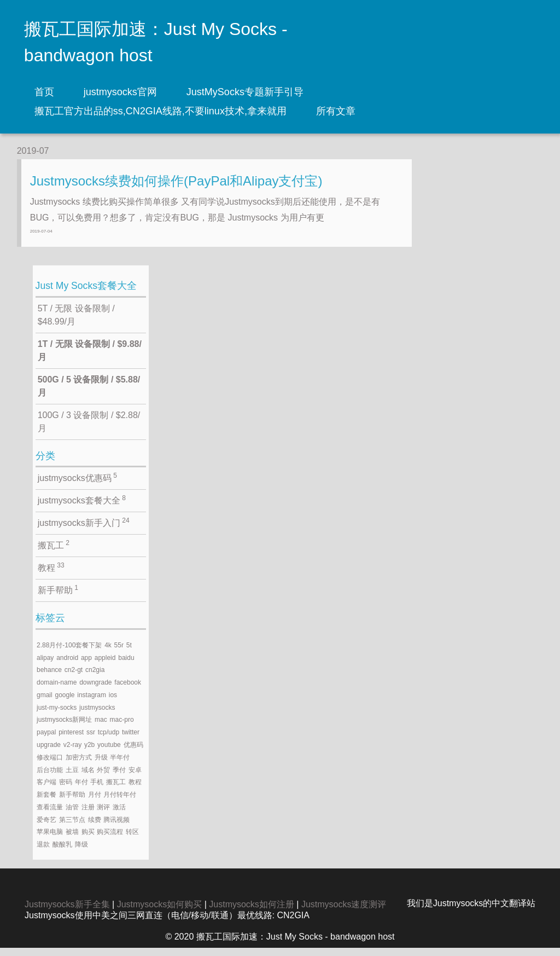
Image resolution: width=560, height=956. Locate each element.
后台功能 (50, 778)
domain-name (57, 690)
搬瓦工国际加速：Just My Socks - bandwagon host (156, 42)
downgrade (95, 690)
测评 (103, 815)
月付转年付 (120, 802)
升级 (101, 765)
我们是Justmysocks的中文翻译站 (471, 911)
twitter (131, 740)
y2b (89, 752)
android (67, 665)
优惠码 (133, 752)
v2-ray (72, 752)
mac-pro (122, 728)
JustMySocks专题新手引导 (245, 92)
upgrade (49, 752)
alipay (45, 665)
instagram (92, 703)
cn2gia (95, 678)
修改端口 (50, 765)
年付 (81, 790)
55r (119, 653)
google (65, 703)
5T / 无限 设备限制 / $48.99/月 (76, 323)
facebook (128, 690)
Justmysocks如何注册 (252, 912)
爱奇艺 (46, 827)
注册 (88, 815)
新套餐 (46, 802)
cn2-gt (74, 678)
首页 (44, 92)
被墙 (72, 840)
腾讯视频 (116, 827)
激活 (119, 815)
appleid (105, 665)
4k (108, 653)
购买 (88, 840)
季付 (119, 778)
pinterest (71, 740)
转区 (132, 840)
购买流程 (110, 840)
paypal (46, 740)
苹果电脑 (50, 840)
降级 (81, 853)
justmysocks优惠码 (77, 485)
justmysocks (97, 715)
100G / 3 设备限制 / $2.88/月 (89, 429)
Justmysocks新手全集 (67, 912)
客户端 (46, 790)
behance (49, 678)
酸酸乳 (62, 853)
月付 (95, 802)
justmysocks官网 (120, 92)
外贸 (103, 778)
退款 (43, 853)
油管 (72, 815)
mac (101, 728)
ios (113, 703)
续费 (95, 827)
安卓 (135, 778)
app (86, 665)
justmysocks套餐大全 (82, 508)
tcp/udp (109, 740)
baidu (126, 665)
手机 (97, 790)
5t (129, 653)
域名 (88, 778)
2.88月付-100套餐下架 (69, 653)
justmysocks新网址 (64, 728)
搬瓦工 (54, 553)
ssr (91, 740)
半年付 (120, 765)
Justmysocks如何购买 (160, 912)
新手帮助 (58, 598)
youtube (109, 752)
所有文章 (336, 111)
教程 (51, 575)
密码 (66, 790)
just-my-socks (57, 715)
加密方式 (79, 765)
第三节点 (72, 827)
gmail (45, 703)
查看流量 (50, 815)
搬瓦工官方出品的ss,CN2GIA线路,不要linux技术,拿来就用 (161, 111)
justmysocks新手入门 (84, 530)
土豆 (72, 778)
